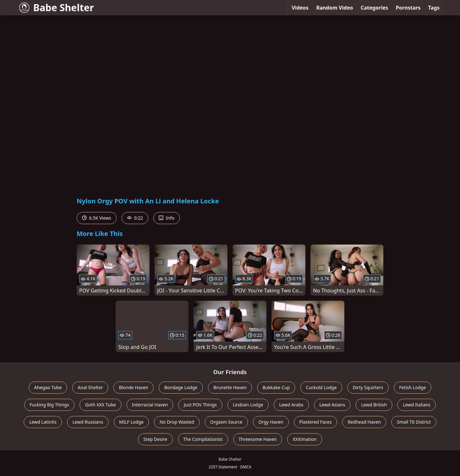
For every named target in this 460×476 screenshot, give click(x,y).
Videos (300, 8)
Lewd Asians (332, 405)
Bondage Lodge (181, 387)
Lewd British (374, 405)
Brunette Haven (230, 387)
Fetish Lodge (413, 387)
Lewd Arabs (291, 405)
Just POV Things (200, 405)
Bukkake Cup (276, 387)
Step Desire (155, 439)
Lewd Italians (417, 405)
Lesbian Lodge (248, 405)
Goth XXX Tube (100, 405)
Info (166, 218)
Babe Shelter (57, 8)
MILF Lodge (131, 422)
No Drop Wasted (177, 422)
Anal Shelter (90, 387)
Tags (434, 8)
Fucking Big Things (50, 405)
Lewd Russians (88, 422)
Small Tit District (414, 422)
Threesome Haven (258, 439)
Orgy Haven (271, 422)
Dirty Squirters (368, 387)
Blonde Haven (134, 387)
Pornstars (408, 8)
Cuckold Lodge (321, 387)
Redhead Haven (364, 422)
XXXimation (305, 439)
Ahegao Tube (48, 387)
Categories (374, 8)
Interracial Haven (150, 405)
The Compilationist (203, 439)
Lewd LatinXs (43, 422)
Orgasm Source (226, 422)
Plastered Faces (316, 422)
